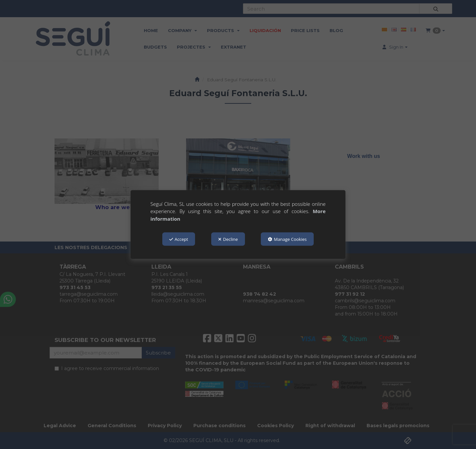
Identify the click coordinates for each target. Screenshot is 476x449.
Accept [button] (179, 239)
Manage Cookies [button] (287, 239)
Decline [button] (228, 239)
